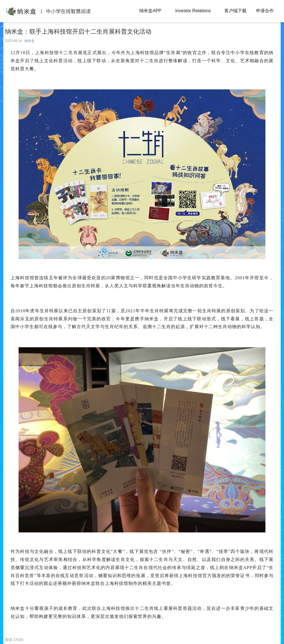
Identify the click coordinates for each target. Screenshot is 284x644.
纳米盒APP (150, 11)
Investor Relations (193, 11)
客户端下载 (235, 11)
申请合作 (265, 11)
